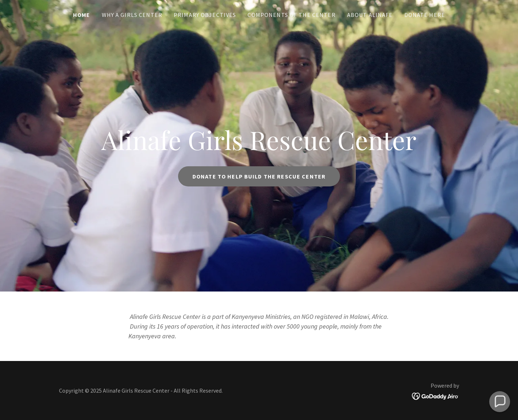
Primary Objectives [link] (205, 15)
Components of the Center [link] (291, 15)
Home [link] (82, 15)
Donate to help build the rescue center (259, 176)
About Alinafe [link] (370, 15)
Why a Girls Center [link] (132, 15)
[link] (435, 395)
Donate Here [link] (425, 15)
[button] (500, 402)
